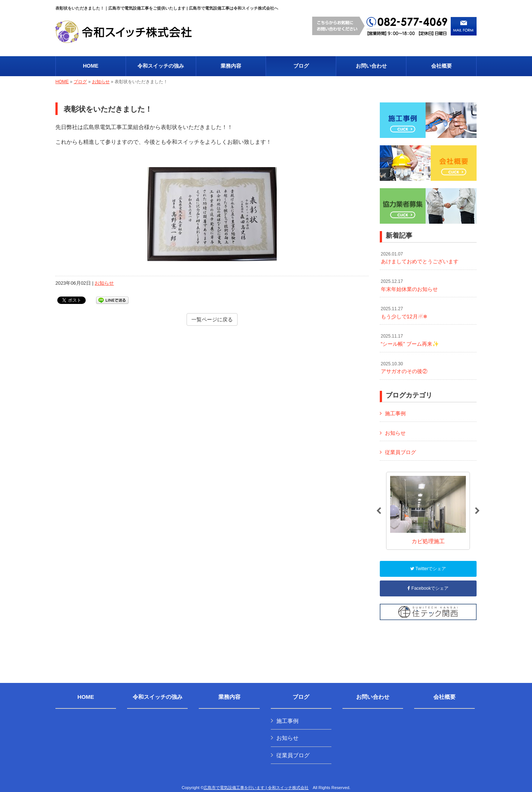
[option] (428, 511)
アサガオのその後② (404, 368)
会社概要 (444, 697)
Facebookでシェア (428, 588)
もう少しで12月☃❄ (404, 313)
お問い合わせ (373, 697)
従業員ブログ (400, 452)
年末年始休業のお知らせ (409, 285)
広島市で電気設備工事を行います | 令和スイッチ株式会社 (256, 788)
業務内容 (229, 697)
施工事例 (395, 413)
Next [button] (477, 511)
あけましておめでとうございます (420, 258)
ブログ (80, 82)
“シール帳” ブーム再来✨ (410, 340)
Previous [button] (379, 511)
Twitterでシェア (428, 569)
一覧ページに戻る (212, 319)
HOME (62, 82)
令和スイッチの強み (158, 697)
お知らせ (101, 82)
